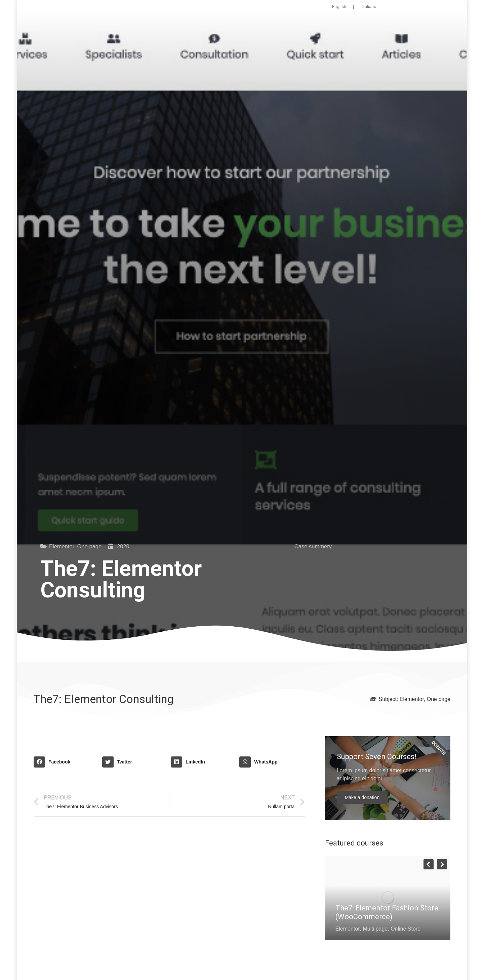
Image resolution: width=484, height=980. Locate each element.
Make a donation (362, 797)
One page (90, 546)
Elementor (62, 546)
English (339, 7)
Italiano (369, 7)
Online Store (406, 929)
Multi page (375, 929)
